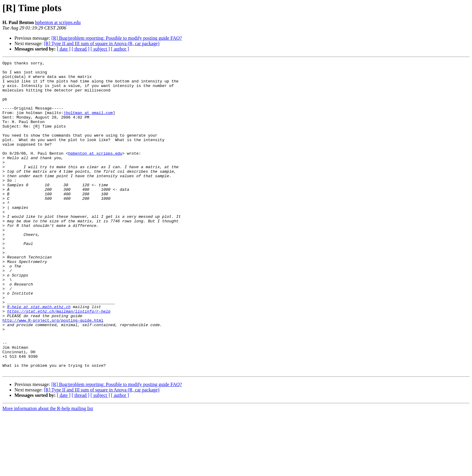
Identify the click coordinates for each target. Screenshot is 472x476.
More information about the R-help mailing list (48, 471)
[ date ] (64, 49)
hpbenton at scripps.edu (58, 22)
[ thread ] (81, 49)
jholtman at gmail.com (88, 123)
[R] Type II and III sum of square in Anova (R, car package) (102, 43)
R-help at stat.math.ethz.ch (39, 356)
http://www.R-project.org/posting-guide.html (53, 372)
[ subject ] (100, 49)
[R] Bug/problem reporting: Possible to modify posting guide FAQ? (117, 38)
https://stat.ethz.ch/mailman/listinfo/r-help (59, 362)
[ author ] (120, 49)
